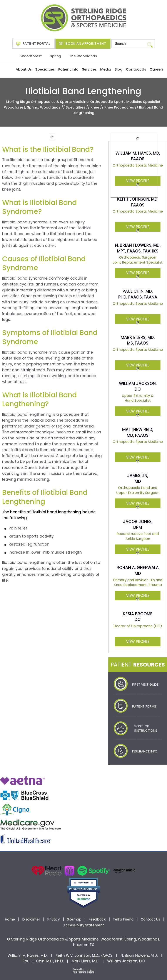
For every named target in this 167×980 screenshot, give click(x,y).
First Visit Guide (145, 684)
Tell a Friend (123, 919)
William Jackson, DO (126, 961)
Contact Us (136, 69)
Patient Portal (36, 44)
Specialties (45, 69)
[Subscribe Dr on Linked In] (101, 860)
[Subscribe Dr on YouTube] (83, 860)
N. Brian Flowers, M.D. (139, 955)
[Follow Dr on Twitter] (75, 860)
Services (89, 69)
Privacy (53, 919)
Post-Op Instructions (146, 728)
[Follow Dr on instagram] (92, 860)
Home (8, 70)
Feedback (97, 919)
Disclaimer (32, 919)
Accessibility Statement (84, 925)
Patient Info (68, 69)
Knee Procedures (119, 107)
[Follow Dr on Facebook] (66, 860)
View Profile (138, 227)
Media (106, 69)
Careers (157, 69)
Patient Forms (144, 706)
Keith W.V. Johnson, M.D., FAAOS (84, 955)
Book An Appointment (86, 44)
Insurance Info (145, 751)
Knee (95, 107)
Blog (119, 69)
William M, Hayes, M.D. (28, 955)
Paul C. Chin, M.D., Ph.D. (43, 961)
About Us (24, 69)
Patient (138, 665)
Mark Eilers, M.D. (85, 961)
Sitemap (74, 919)
